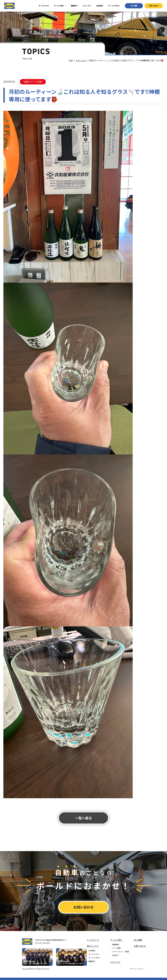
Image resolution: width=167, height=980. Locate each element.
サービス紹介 (59, 6)
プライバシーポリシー (137, 969)
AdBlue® (115, 955)
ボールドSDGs (114, 6)
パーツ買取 (116, 948)
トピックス (87, 6)
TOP (71, 60)
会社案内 (100, 6)
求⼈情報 (134, 6)
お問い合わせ (154, 6)
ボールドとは (44, 6)
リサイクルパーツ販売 (121, 952)
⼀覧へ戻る (83, 818)
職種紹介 (74, 6)
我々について (93, 946)
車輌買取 (115, 945)
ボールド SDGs (94, 958)
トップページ (93, 940)
